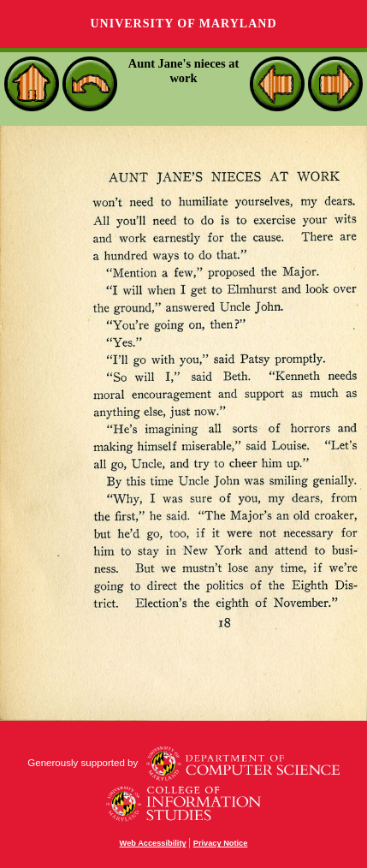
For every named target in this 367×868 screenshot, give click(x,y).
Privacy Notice (221, 843)
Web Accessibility (153, 843)
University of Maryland (183, 24)
